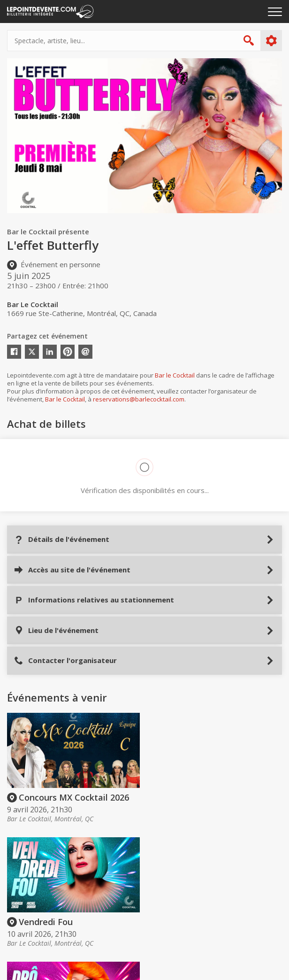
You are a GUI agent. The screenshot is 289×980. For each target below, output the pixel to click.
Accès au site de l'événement (72, 570)
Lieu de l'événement (56, 630)
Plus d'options (271, 41)
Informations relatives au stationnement (94, 600)
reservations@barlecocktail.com (139, 399)
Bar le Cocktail (175, 375)
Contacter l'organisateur (65, 660)
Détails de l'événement (62, 539)
